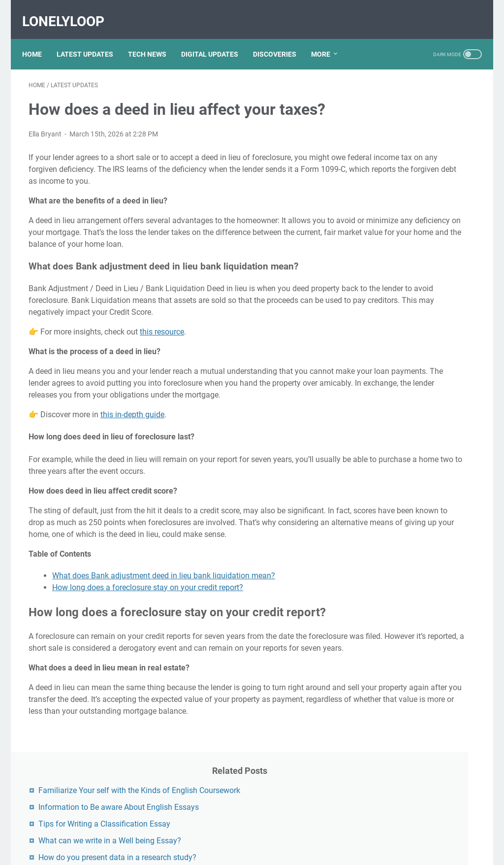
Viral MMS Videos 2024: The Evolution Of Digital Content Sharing (421, 511)
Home (38, 39)
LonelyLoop (70, 12)
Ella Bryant (45, 125)
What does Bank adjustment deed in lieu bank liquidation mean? (164, 625)
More (327, 39)
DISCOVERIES (281, 39)
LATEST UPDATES (91, 39)
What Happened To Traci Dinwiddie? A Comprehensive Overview (422, 684)
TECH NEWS (154, 39)
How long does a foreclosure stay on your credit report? (148, 637)
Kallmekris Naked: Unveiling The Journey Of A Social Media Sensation (419, 644)
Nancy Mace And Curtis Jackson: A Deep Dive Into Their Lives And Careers (416, 603)
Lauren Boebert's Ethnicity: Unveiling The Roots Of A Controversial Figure (417, 782)
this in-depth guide (132, 453)
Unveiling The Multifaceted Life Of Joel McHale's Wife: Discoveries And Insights (418, 470)
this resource (162, 358)
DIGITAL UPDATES (216, 39)
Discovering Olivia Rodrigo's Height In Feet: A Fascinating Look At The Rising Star (421, 430)
